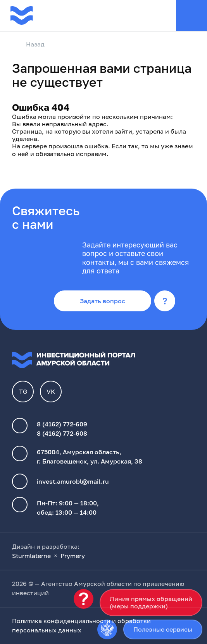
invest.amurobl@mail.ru (73, 481)
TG (23, 392)
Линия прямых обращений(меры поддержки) (151, 602)
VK (51, 392)
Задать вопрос (103, 301)
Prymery (73, 556)
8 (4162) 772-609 (62, 424)
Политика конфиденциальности (61, 621)
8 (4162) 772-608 (62, 433)
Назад (28, 45)
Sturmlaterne (31, 556)
